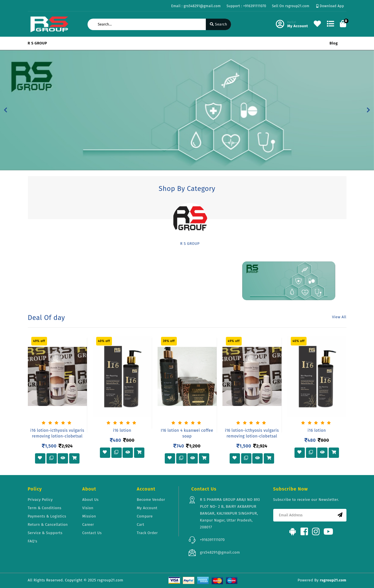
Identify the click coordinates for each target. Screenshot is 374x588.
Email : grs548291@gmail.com (196, 6)
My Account (147, 508)
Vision (88, 508)
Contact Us (92, 533)
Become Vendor (151, 500)
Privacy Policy (40, 500)
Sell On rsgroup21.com (291, 6)
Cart (141, 524)
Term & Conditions (45, 508)
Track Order (147, 533)
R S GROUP (38, 43)
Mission (89, 516)
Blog (334, 43)
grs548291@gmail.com (220, 552)
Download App (330, 6)
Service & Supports (45, 533)
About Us (91, 500)
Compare (145, 516)
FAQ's (33, 541)
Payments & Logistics (47, 516)
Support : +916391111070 (246, 6)
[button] (6, 110)
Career (88, 524)
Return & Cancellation (48, 524)
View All (339, 317)
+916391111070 (213, 540)
